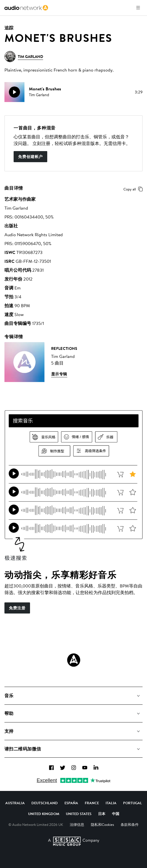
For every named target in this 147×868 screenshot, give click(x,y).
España (71, 803)
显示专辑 (59, 374)
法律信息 (77, 824)
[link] (26, 8)
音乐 (9, 696)
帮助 (9, 713)
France (92, 803)
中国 (116, 814)
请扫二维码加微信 (23, 749)
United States (79, 814)
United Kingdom (44, 814)
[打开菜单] (138, 8)
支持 (9, 731)
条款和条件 (130, 824)
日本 (102, 814)
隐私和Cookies (102, 824)
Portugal (133, 803)
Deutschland (45, 803)
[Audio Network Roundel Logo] (74, 660)
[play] (14, 92)
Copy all (134, 189)
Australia (15, 803)
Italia (111, 803)
